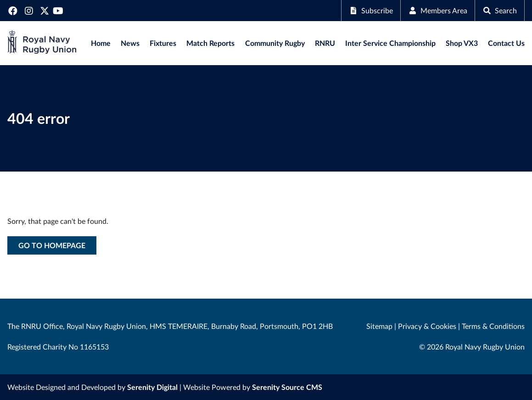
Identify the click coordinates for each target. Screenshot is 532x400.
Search (500, 10)
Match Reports (210, 43)
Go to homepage (52, 245)
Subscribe (371, 10)
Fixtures (163, 43)
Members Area (438, 10)
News (130, 43)
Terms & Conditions (493, 326)
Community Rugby (275, 43)
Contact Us (506, 43)
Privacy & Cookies (427, 326)
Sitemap (379, 326)
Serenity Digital (152, 387)
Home (101, 43)
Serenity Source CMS (287, 387)
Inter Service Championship (390, 43)
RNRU (325, 43)
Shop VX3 (462, 43)
